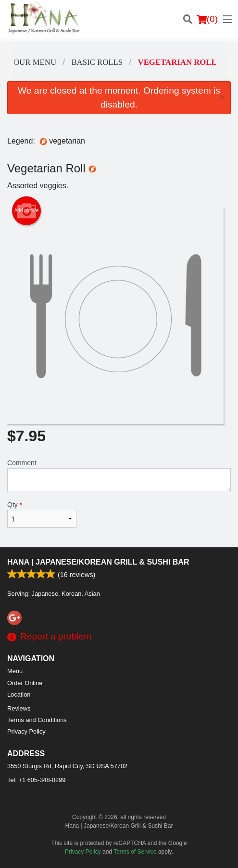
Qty (42, 514)
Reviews (19, 708)
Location (19, 694)
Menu (15, 671)
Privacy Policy (26, 731)
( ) (207, 19)
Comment (119, 476)
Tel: (36, 780)
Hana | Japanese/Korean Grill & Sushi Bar (98, 562)
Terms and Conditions (37, 720)
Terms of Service (135, 852)
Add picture (27, 211)
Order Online (25, 683)
